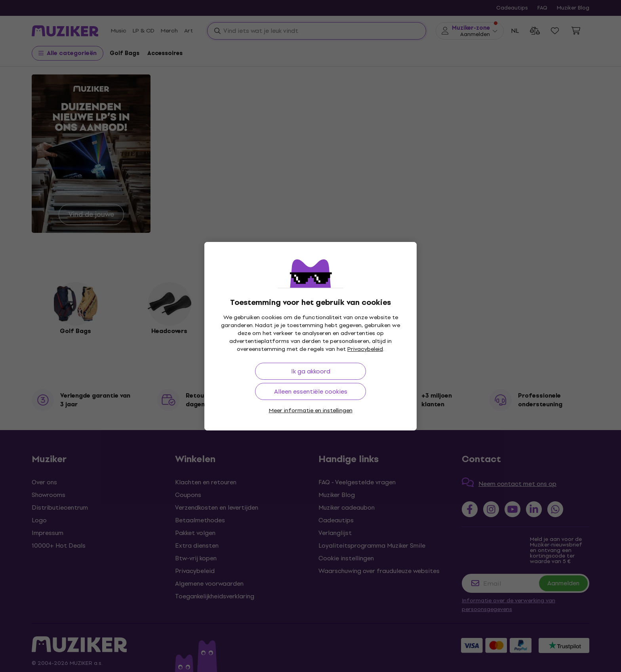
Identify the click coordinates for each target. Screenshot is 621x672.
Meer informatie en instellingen (311, 410)
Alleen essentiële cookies (311, 391)
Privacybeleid (365, 349)
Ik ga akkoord (311, 371)
